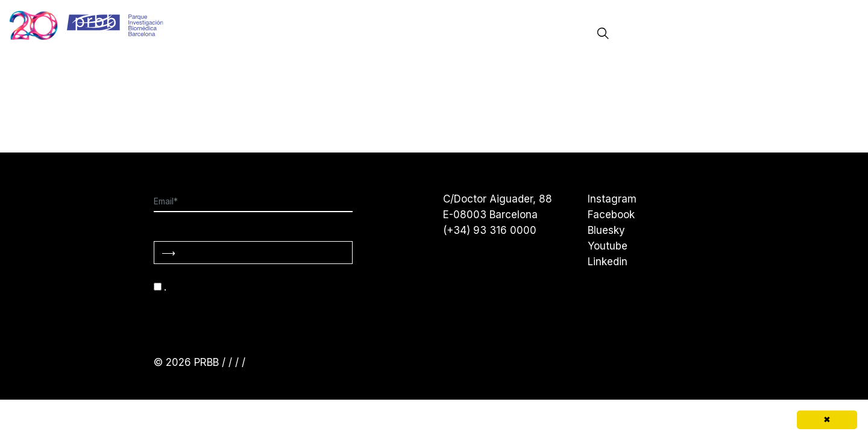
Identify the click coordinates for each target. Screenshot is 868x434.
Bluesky (606, 230)
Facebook (611, 215)
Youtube (608, 246)
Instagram (612, 199)
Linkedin (608, 262)
